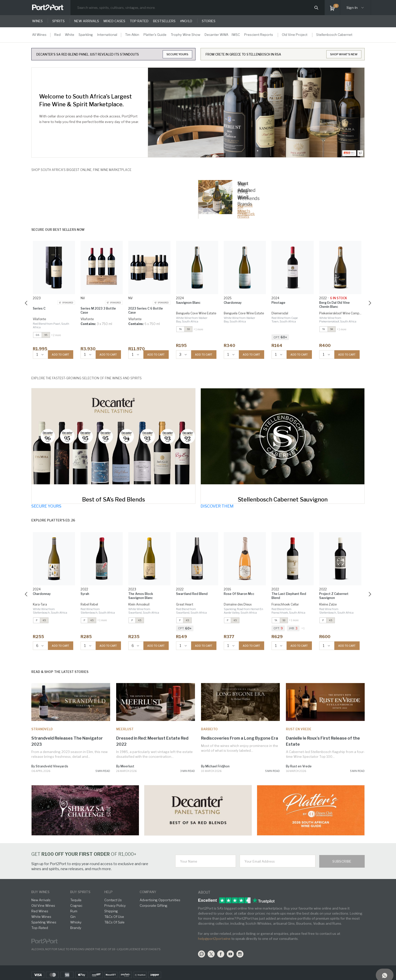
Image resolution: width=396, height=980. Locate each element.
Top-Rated (40, 928)
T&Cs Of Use (114, 917)
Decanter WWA (216, 35)
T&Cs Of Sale (114, 922)
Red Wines (40, 911)
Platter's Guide (155, 35)
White (70, 35)
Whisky (76, 922)
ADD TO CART (60, 355)
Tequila (76, 900)
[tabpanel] (256, 112)
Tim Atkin (132, 35)
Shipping (111, 911)
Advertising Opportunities (160, 900)
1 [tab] (258, 151)
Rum (74, 911)
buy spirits (80, 892)
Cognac (76, 906)
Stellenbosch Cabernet (334, 35)
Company (148, 892)
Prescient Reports (259, 35)
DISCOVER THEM (217, 506)
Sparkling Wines (44, 922)
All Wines (39, 35)
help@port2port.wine (214, 939)
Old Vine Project (295, 35)
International (107, 35)
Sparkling (86, 35)
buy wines (40, 892)
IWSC (236, 35)
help (108, 892)
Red (57, 35)
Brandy (76, 928)
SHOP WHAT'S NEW (344, 54)
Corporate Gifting (154, 906)
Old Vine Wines (43, 906)
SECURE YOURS (177, 54)
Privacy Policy (115, 906)
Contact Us (113, 900)
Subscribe (342, 861)
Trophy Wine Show (185, 35)
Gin (73, 917)
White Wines (41, 917)
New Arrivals (41, 900)
